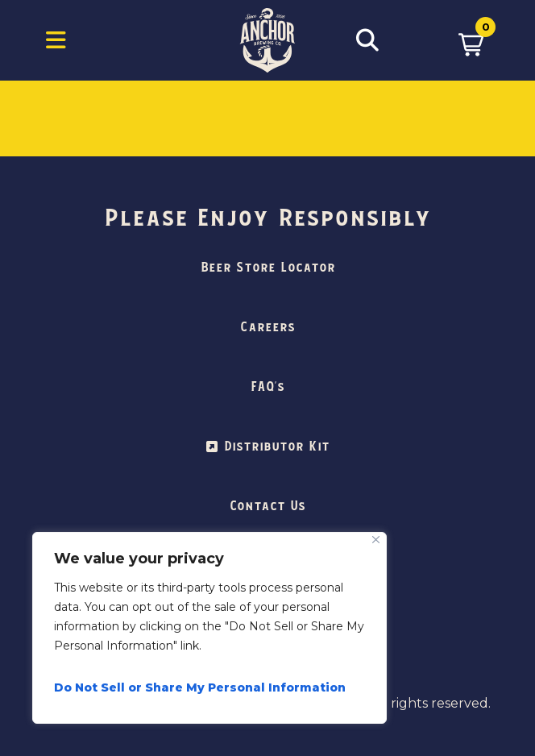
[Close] (376, 540)
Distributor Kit (277, 447)
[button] (471, 40)
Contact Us (267, 506)
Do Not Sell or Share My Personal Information (200, 687)
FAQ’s (267, 387)
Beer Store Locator (268, 268)
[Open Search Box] (367, 40)
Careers (267, 327)
